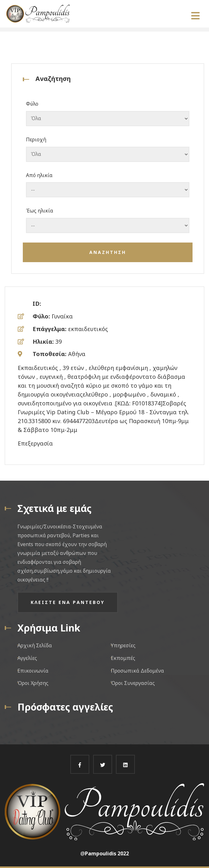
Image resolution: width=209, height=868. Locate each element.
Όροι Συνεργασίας (133, 683)
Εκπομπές (123, 658)
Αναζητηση (108, 252)
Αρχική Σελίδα (35, 645)
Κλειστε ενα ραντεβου (68, 602)
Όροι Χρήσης (33, 683)
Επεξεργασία (35, 443)
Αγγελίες (27, 658)
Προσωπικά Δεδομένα (137, 671)
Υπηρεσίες (123, 645)
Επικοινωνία (33, 671)
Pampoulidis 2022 (107, 853)
